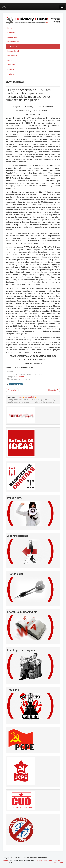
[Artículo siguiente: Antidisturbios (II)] (53, 390)
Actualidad (12, 46)
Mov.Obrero (12, 56)
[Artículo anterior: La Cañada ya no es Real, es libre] (12, 390)
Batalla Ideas (13, 37)
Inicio (10, 28)
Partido (11, 69)
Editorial (11, 33)
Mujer (10, 60)
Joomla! (6, 860)
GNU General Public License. (48, 860)
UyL (4, 7)
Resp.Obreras (13, 42)
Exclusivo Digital (16, 384)
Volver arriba (58, 863)
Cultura (11, 74)
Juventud (11, 65)
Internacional (13, 51)
